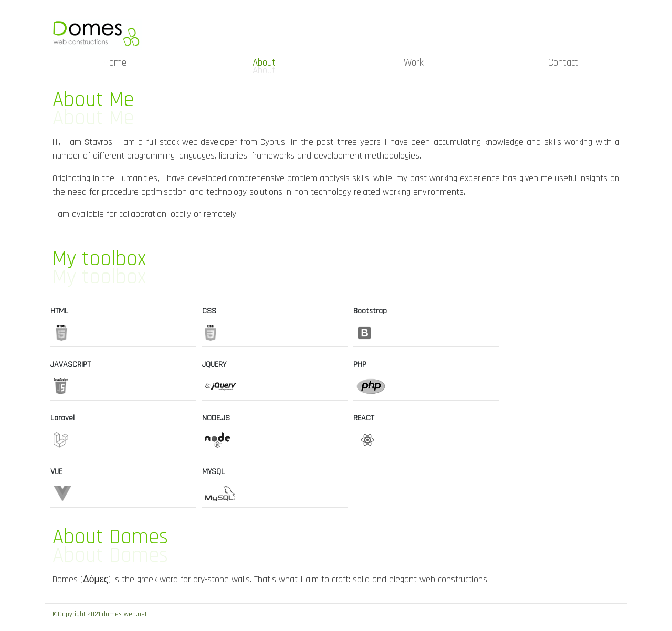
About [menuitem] (264, 63)
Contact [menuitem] (563, 63)
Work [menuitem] (414, 63)
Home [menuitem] (115, 63)
